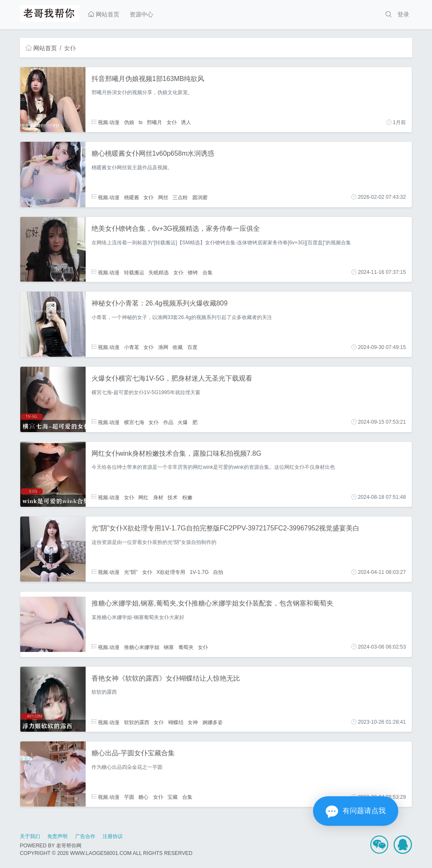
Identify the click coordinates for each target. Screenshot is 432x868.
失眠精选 (159, 272)
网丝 (163, 197)
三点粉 (180, 197)
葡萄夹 (186, 647)
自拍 (218, 572)
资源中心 (141, 14)
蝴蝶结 (176, 722)
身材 (158, 497)
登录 (403, 14)
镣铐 (193, 272)
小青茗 (132, 347)
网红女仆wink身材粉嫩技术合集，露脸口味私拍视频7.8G (177, 453)
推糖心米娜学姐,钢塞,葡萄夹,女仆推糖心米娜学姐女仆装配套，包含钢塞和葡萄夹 (212, 603)
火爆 (183, 422)
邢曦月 (154, 122)
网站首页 (104, 14)
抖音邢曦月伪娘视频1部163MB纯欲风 (148, 79)
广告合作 (85, 836)
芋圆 (129, 797)
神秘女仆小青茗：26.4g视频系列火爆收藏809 (160, 303)
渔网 (163, 347)
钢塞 (169, 647)
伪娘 (129, 122)
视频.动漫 (106, 122)
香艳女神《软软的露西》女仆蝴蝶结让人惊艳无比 (166, 678)
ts (140, 122)
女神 (193, 722)
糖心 (143, 797)
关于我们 (30, 836)
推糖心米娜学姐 (142, 647)
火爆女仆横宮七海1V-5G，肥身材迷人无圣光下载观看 (172, 378)
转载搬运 (134, 272)
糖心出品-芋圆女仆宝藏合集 (133, 753)
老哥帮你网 (69, 846)
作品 (168, 422)
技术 (173, 497)
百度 (192, 347)
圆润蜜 (200, 197)
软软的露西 (137, 722)
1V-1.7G (199, 572)
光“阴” (131, 572)
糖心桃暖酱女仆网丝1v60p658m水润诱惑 (153, 153)
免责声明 (57, 836)
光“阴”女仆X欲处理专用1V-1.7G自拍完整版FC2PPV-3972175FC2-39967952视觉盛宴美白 (226, 528)
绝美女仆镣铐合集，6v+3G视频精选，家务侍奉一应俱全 (176, 228)
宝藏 (173, 797)
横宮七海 (134, 422)
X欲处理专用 (171, 572)
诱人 (186, 122)
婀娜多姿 (213, 722)
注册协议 (113, 836)
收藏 (178, 347)
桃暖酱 (132, 197)
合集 (208, 272)
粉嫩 (187, 497)
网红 (143, 497)
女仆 (172, 122)
